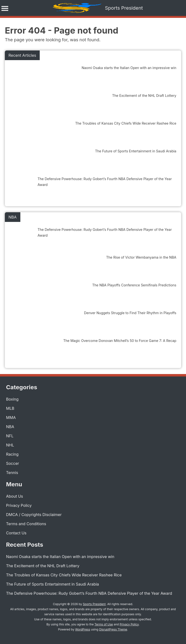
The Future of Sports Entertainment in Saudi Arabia (53, 584)
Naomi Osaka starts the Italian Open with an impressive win (60, 557)
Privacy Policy (19, 505)
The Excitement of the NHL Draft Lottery (43, 566)
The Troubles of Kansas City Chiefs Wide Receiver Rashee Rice (64, 575)
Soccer (13, 463)
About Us (15, 496)
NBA (10, 427)
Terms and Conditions (26, 524)
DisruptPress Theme (113, 629)
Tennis (12, 473)
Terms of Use (104, 624)
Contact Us (16, 533)
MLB (10, 408)
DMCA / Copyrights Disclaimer (34, 515)
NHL (10, 445)
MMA (11, 418)
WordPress (83, 629)
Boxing (12, 399)
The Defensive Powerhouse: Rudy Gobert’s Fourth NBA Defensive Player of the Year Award (89, 593)
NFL (10, 436)
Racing (12, 454)
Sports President (124, 8)
